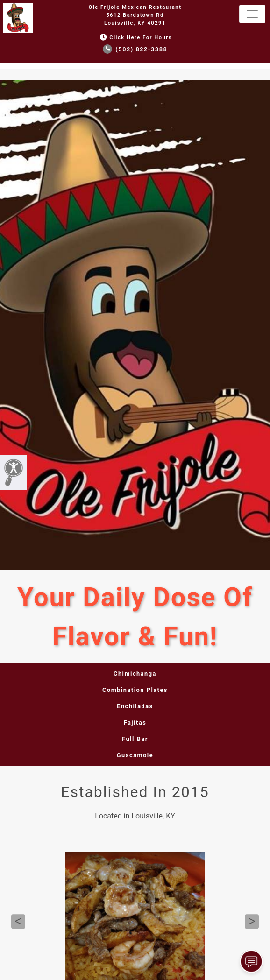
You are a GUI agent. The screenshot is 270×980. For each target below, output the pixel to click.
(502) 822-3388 (135, 49)
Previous (18, 922)
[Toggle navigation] (252, 14)
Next (252, 922)
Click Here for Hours (135, 38)
